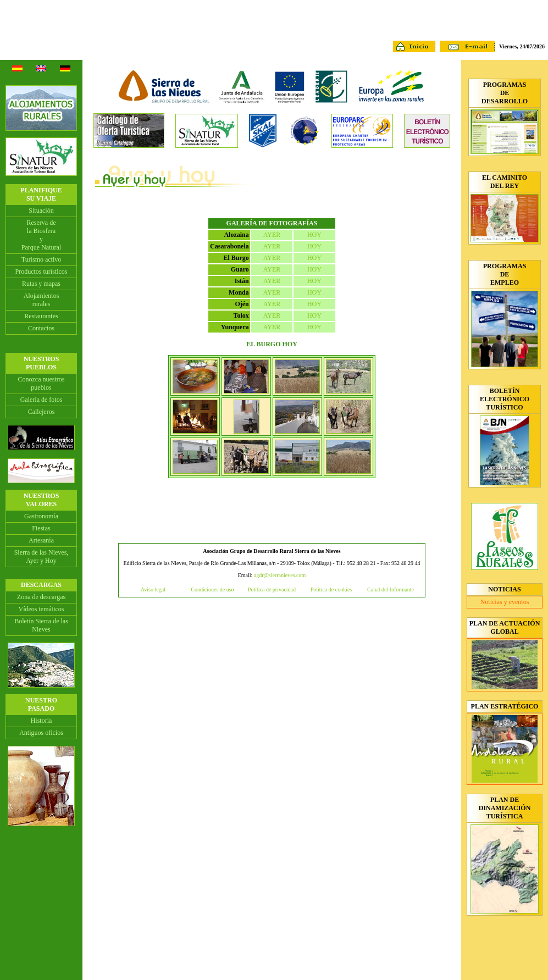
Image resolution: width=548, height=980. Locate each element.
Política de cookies (331, 589)
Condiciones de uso (212, 589)
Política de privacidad (272, 589)
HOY (314, 235)
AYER (272, 235)
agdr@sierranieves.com (280, 575)
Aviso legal (153, 589)
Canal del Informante (391, 589)
